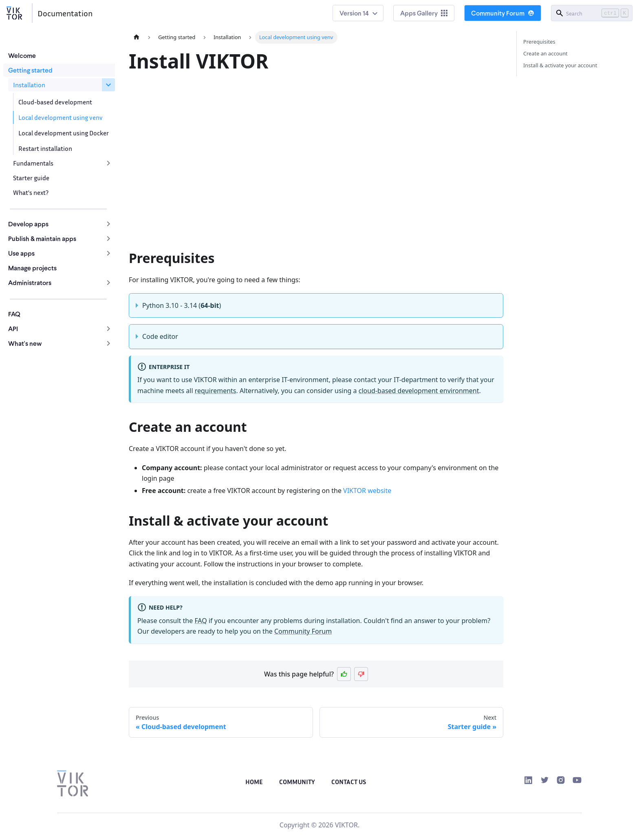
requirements (216, 391)
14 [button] (366, 13)
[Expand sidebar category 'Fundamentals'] (108, 163)
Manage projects (32, 268)
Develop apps (28, 224)
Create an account (545, 53)
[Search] (592, 13)
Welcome (22, 55)
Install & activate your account (560, 65)
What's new (25, 343)
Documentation (65, 13)
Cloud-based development (55, 102)
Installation (29, 85)
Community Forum (503, 13)
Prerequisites (539, 42)
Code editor (160, 336)
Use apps (21, 253)
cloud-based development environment (419, 391)
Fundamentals (33, 163)
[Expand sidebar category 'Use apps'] (108, 253)
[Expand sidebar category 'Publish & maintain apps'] (108, 239)
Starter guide (31, 178)
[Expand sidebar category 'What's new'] (108, 343)
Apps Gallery (424, 13)
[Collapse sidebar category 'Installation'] (108, 85)
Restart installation (45, 148)
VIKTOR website (367, 491)
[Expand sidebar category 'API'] (108, 329)
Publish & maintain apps (42, 238)
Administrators (30, 282)
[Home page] (137, 37)
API (13, 328)
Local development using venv (61, 117)
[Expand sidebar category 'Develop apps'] (108, 224)
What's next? (31, 192)
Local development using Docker (64, 133)
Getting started (30, 70)
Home (254, 782)
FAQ (14, 314)
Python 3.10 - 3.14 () (182, 305)
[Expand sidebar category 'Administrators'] (108, 283)
